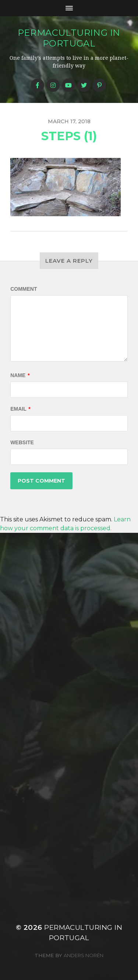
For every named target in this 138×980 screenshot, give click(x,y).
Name (20, 375)
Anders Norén (84, 955)
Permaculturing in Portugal (69, 38)
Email (20, 409)
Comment (24, 289)
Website (22, 442)
